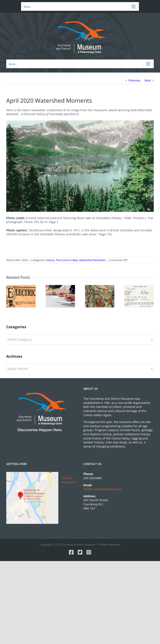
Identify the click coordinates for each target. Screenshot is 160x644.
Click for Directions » (69, 482)
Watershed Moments (92, 260)
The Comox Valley (67, 260)
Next (148, 80)
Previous (134, 80)
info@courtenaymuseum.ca (102, 489)
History (50, 260)
